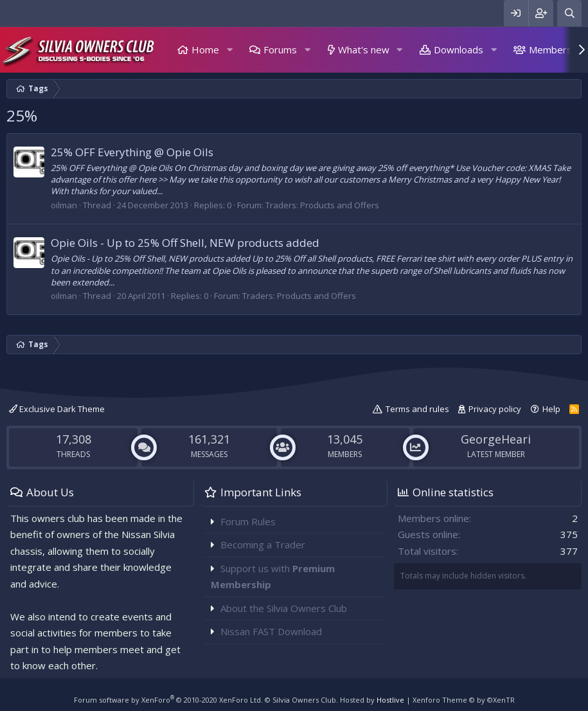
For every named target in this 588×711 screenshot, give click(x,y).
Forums (280, 50)
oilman (64, 205)
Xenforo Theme (464, 700)
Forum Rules (248, 521)
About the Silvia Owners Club (284, 608)
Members (550, 50)
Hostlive (390, 700)
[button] (229, 50)
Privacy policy (495, 409)
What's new (364, 50)
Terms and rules (417, 409)
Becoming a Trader (263, 544)
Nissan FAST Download (271, 631)
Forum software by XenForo (168, 700)
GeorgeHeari (496, 439)
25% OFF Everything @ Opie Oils (132, 152)
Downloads (459, 50)
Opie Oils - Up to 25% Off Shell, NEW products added (185, 243)
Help (551, 409)
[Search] (569, 13)
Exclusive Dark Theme (57, 409)
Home (205, 50)
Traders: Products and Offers (322, 205)
